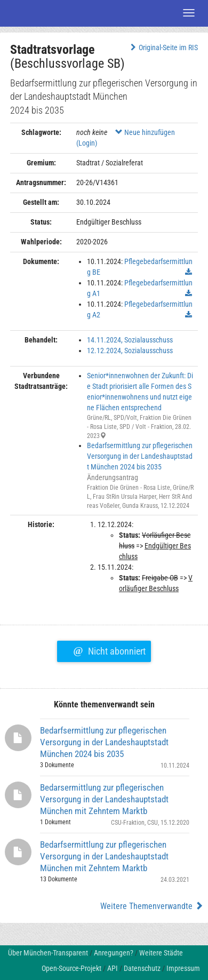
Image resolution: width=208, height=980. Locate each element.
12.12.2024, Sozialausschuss (130, 350)
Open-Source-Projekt (71, 968)
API (113, 968)
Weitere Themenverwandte (152, 906)
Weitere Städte (161, 953)
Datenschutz (142, 968)
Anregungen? (114, 953)
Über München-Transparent (48, 953)
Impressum (183, 968)
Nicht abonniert (109, 650)
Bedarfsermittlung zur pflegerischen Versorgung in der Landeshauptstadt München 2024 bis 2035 (140, 456)
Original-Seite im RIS (163, 47)
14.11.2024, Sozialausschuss (130, 340)
